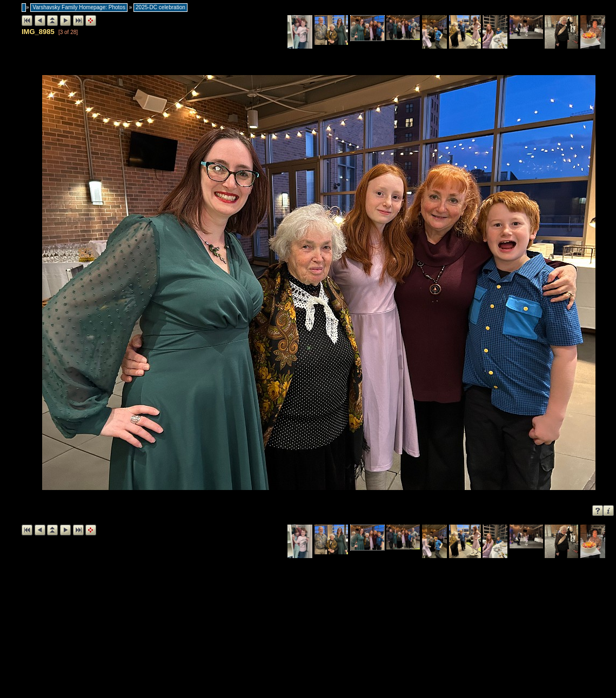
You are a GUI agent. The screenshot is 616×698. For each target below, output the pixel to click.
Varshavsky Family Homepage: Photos (79, 7)
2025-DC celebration (160, 7)
